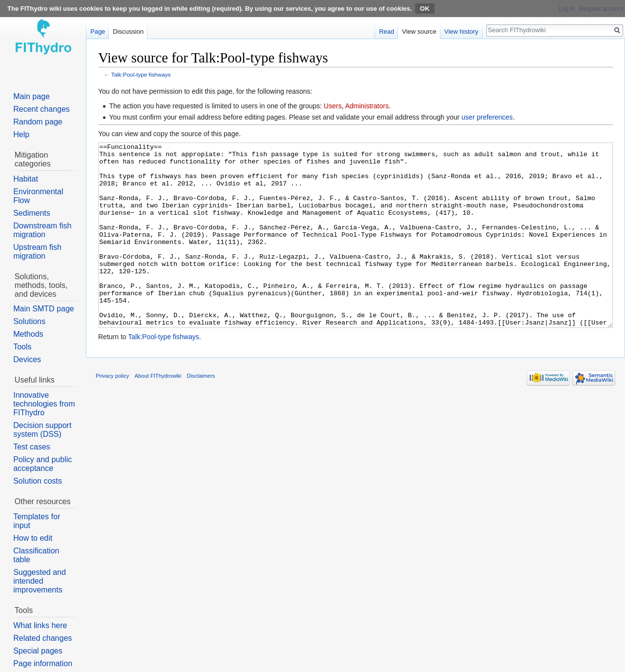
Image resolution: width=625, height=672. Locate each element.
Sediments (32, 213)
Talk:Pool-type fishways (141, 74)
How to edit (33, 538)
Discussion (128, 31)
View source (419, 31)
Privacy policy (112, 412)
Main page (31, 96)
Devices (27, 359)
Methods (28, 334)
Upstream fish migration (37, 252)
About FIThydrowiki (158, 412)
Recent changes (42, 109)
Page (98, 31)
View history (461, 31)
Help (21, 134)
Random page (38, 122)
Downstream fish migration (42, 230)
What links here (40, 625)
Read (386, 31)
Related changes (42, 638)
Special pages (38, 651)
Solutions (29, 321)
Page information (43, 663)
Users (333, 106)
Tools (22, 347)
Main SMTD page (44, 309)
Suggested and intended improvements (40, 581)
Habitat (26, 179)
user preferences (487, 117)
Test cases (32, 447)
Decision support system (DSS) (42, 430)
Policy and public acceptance (42, 464)
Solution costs (38, 481)
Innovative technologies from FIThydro (44, 404)
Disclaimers (201, 412)
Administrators (367, 106)
